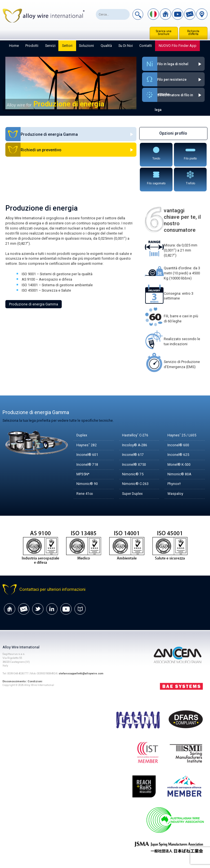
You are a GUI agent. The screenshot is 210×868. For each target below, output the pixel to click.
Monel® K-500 (179, 465)
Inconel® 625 (178, 455)
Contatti (146, 46)
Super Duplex (133, 494)
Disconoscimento (14, 681)
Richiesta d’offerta (193, 33)
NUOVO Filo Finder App (178, 46)
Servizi (50, 46)
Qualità (106, 46)
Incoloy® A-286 (135, 445)
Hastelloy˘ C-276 (135, 435)
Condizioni (36, 681)
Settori (67, 46)
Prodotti (32, 46)
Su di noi (126, 46)
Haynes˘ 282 (86, 445)
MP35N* (83, 474)
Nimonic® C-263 (135, 484)
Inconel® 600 (178, 445)
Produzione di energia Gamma (34, 304)
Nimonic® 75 (133, 474)
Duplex (82, 435)
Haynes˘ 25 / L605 (182, 435)
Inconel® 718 (87, 465)
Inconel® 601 (87, 455)
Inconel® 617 (133, 455)
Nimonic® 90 (87, 484)
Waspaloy (175, 494)
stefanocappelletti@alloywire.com (81, 674)
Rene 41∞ (85, 494)
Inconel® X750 (134, 465)
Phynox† (174, 484)
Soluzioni (86, 46)
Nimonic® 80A (179, 474)
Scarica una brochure (164, 33)
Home (14, 46)
